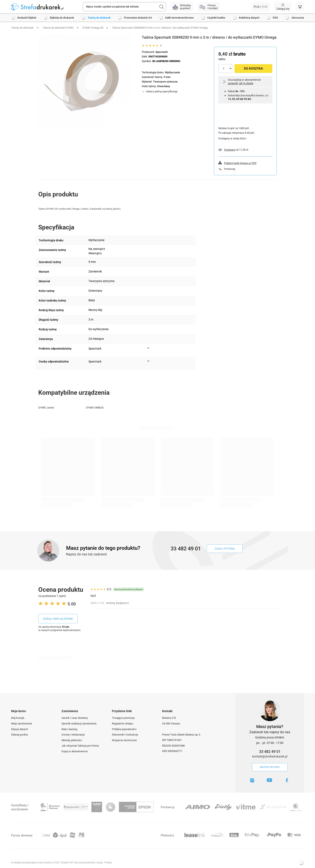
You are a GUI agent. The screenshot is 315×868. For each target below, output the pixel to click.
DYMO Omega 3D (93, 28)
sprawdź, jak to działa (241, 83)
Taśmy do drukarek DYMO (58, 28)
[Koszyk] (300, 7)
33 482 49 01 (270, 752)
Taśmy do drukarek (22, 28)
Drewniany (164, 86)
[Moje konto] (283, 7)
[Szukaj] (162, 7)
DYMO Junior (46, 408)
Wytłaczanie (172, 72)
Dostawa (230, 150)
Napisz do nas (270, 767)
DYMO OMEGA (95, 408)
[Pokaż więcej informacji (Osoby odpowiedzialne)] (148, 361)
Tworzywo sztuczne (165, 82)
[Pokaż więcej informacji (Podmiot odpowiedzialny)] (148, 348)
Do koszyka (253, 69)
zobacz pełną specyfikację (162, 91)
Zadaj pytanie (225, 549)
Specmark (162, 52)
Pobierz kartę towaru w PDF (240, 163)
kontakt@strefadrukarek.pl (270, 756)
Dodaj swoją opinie (58, 619)
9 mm (167, 77)
